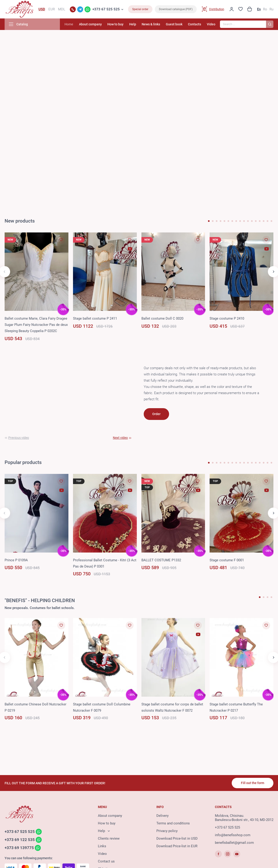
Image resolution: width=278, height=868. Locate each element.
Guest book (174, 24)
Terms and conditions (173, 823)
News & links (151, 24)
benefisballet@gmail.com (234, 843)
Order (156, 414)
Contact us (106, 861)
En (259, 9)
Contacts (195, 24)
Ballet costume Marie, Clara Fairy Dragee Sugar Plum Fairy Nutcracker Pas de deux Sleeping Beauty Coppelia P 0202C (36, 325)
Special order (140, 9)
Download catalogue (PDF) (176, 9)
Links (102, 846)
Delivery (162, 816)
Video (211, 24)
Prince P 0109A (16, 560)
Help (133, 24)
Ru (271, 9)
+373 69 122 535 (20, 840)
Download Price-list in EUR (177, 846)
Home (69, 24)
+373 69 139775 (19, 848)
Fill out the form (253, 783)
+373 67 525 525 (106, 9)
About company (90, 24)
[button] (209, 221)
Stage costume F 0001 (227, 560)
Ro (265, 9)
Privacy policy (167, 831)
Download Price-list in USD (177, 838)
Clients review (109, 838)
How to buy (115, 24)
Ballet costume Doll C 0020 (162, 318)
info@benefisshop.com (233, 835)
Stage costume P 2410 (227, 318)
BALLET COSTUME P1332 (161, 560)
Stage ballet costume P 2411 (95, 318)
